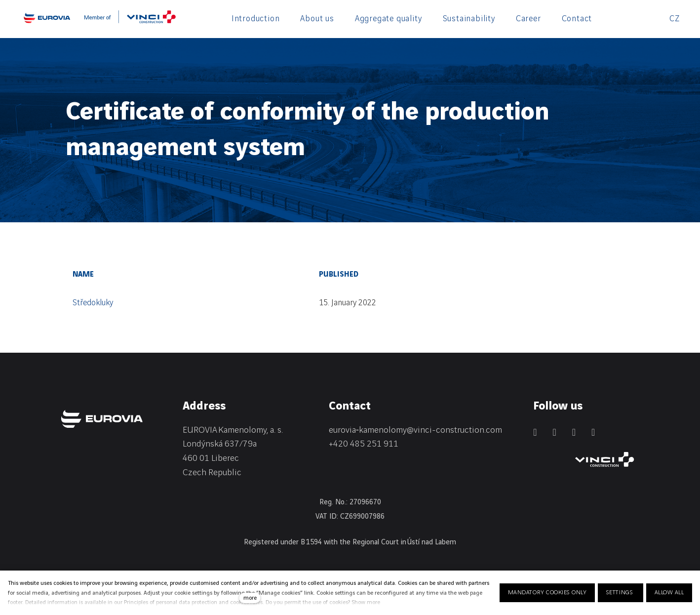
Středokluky (93, 303)
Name (83, 275)
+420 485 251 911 (364, 444)
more (250, 598)
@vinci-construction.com (454, 430)
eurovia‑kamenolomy (368, 430)
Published (339, 275)
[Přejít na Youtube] (593, 432)
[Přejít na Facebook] (554, 432)
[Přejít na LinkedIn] (535, 432)
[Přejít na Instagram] (574, 432)
